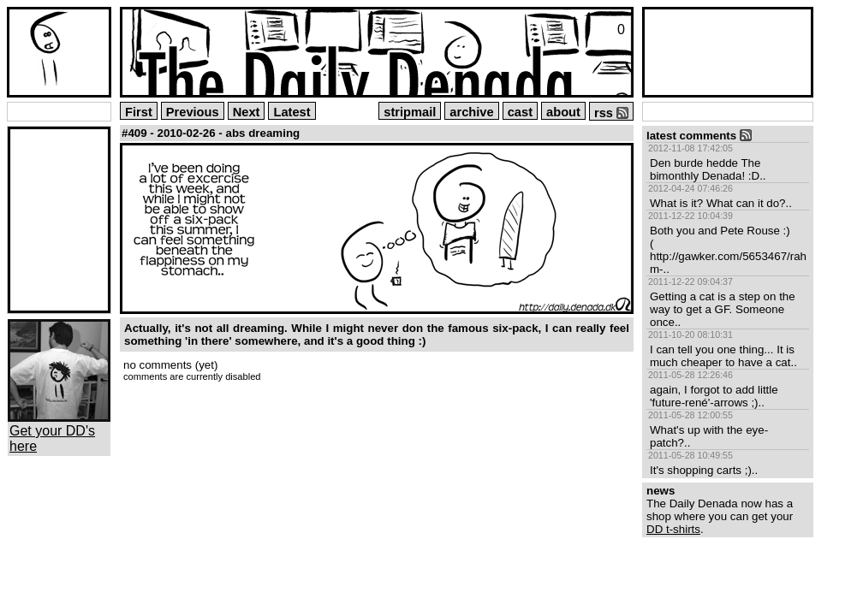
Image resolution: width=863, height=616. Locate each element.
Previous (193, 112)
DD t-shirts (673, 529)
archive (471, 112)
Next (247, 112)
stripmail (410, 112)
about (563, 112)
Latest (292, 112)
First (139, 112)
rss (611, 113)
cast (520, 112)
